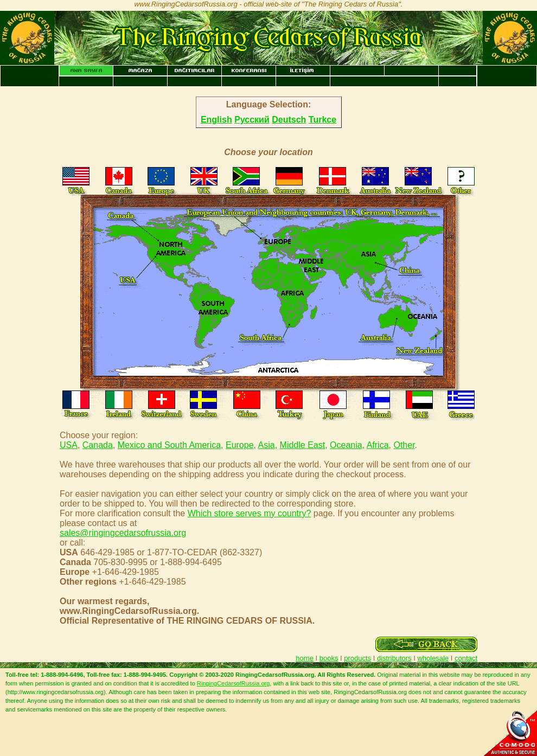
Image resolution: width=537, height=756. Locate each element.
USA (69, 445)
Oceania (346, 445)
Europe (240, 445)
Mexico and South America (169, 445)
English (216, 120)
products (357, 658)
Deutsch (289, 120)
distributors (394, 658)
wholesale (433, 658)
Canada (98, 445)
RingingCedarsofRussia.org (234, 683)
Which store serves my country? (250, 513)
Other (404, 445)
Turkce (322, 120)
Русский (252, 120)
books (329, 658)
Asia (267, 445)
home (305, 658)
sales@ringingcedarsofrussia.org (123, 533)
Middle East (303, 445)
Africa (378, 445)
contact (466, 658)
